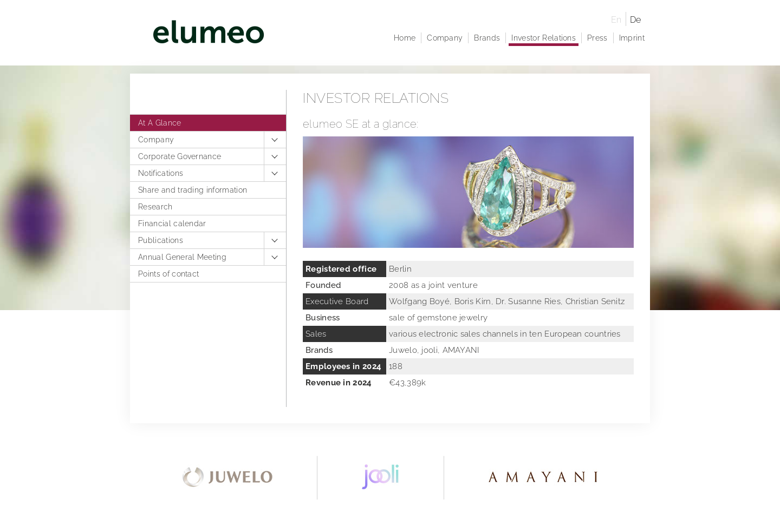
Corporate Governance (180, 156)
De (636, 20)
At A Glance (160, 123)
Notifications (161, 173)
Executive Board (337, 301)
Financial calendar (172, 224)
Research (155, 207)
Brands (487, 38)
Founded (323, 285)
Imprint (632, 38)
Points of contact (168, 274)
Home (405, 38)
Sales (316, 334)
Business (323, 318)
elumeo (370, 34)
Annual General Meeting (182, 257)
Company (156, 140)
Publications (161, 240)
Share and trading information (193, 190)
